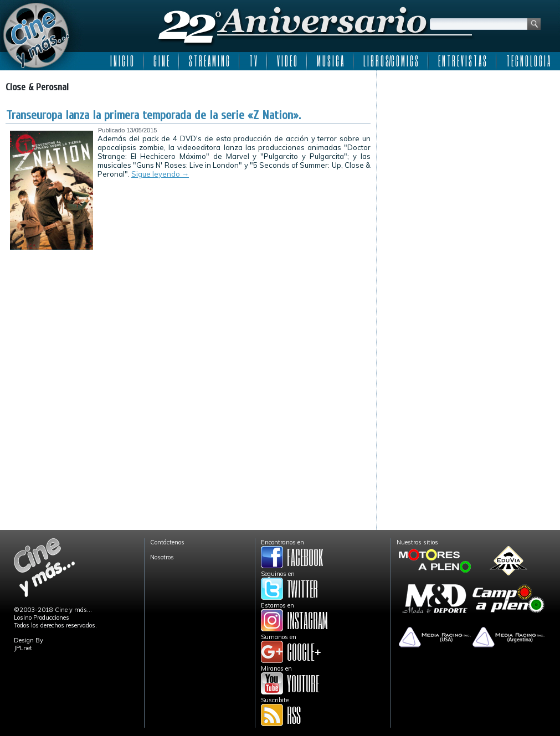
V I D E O (287, 61)
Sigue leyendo (160, 174)
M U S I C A (330, 61)
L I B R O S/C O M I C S (391, 61)
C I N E (161, 61)
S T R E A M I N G (209, 61)
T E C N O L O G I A (528, 61)
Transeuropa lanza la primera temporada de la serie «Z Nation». (153, 115)
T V (253, 61)
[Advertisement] (468, 145)
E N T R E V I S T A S (462, 61)
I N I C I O (122, 61)
